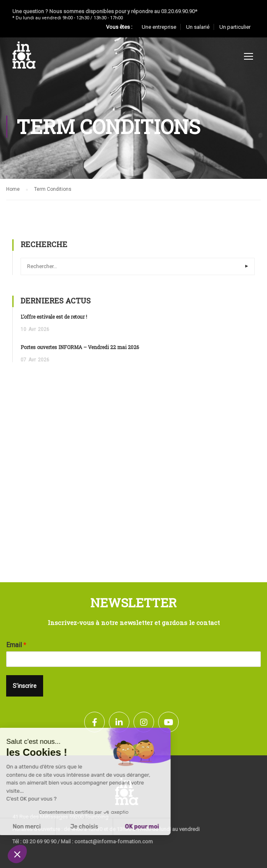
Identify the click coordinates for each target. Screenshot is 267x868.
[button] (17, 854)
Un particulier (235, 27)
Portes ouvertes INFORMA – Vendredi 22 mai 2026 (80, 347)
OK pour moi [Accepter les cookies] (86, 827)
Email (16, 645)
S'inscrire (25, 686)
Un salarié (198, 27)
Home (13, 189)
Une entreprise (159, 27)
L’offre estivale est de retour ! (54, 317)
